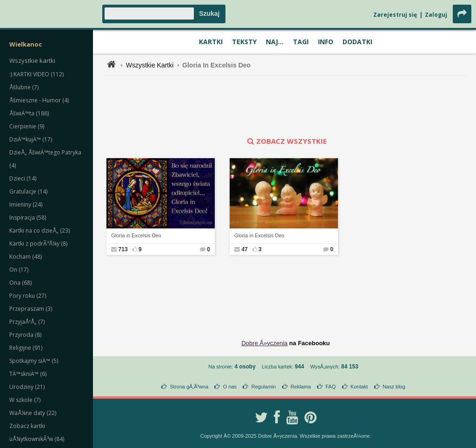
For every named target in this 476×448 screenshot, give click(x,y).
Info (326, 42)
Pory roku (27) (28, 296)
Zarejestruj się (395, 15)
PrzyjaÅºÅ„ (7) (27, 322)
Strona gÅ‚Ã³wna (189, 387)
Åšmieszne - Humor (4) (39, 100)
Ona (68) (20, 283)
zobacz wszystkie (286, 141)
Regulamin (264, 387)
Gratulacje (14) (28, 191)
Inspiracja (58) (28, 217)
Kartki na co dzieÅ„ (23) (40, 231)
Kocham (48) (26, 257)
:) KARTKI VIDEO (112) (36, 74)
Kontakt (359, 387)
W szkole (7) (25, 400)
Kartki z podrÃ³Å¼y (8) (38, 244)
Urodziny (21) (27, 387)
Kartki (211, 42)
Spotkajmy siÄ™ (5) (34, 361)
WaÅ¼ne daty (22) (33, 413)
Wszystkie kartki (32, 60)
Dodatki (357, 42)
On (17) (19, 270)
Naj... (275, 42)
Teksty (244, 42)
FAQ (331, 387)
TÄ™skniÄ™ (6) (28, 374)
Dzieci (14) (23, 178)
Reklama (301, 387)
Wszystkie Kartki (150, 65)
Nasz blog (394, 387)
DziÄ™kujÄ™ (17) (31, 139)
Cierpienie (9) (27, 126)
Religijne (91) (26, 348)
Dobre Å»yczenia (264, 343)
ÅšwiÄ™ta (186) (29, 113)
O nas (230, 387)
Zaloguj (436, 15)
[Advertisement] (286, 106)
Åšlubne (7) (24, 87)
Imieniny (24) (26, 204)
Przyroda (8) (25, 335)
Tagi (301, 42)
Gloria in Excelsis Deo (136, 235)
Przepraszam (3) (31, 309)
